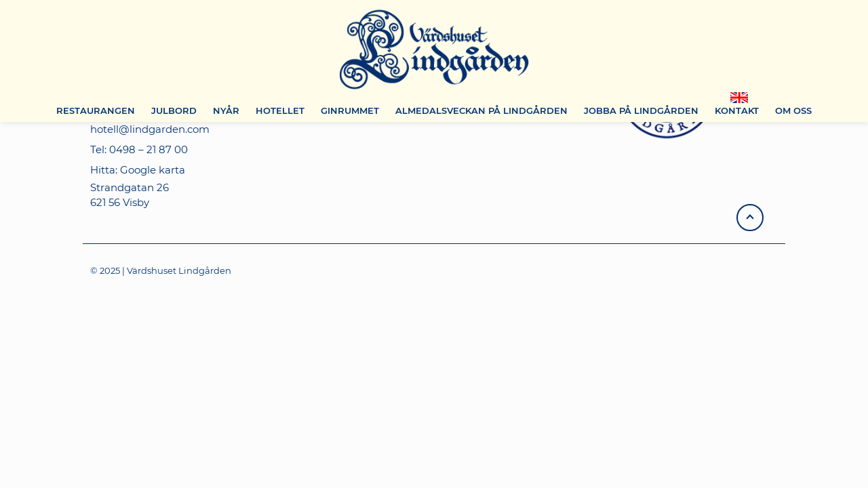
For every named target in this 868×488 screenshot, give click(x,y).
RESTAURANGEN (96, 110)
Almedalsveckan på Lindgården (481, 110)
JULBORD (174, 110)
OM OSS (793, 110)
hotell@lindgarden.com (150, 129)
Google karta (153, 170)
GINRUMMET (350, 110)
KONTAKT (737, 110)
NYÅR (226, 110)
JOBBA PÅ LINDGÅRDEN (641, 110)
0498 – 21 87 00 (149, 149)
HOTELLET (280, 110)
